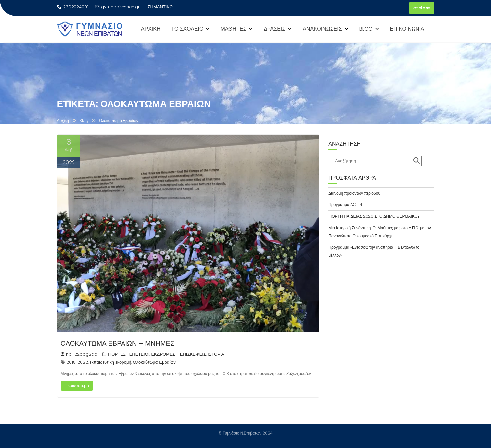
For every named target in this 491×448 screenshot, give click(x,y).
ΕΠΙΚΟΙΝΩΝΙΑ (407, 29)
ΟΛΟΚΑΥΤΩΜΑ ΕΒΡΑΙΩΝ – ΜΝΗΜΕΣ (118, 343)
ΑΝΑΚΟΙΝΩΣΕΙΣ (322, 29)
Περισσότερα (77, 386)
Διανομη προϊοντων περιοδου (354, 193)
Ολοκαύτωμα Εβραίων (154, 362)
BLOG (366, 29)
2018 (71, 362)
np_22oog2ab (79, 354)
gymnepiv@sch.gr (117, 7)
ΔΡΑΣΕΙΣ (274, 29)
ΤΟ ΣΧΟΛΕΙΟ (188, 29)
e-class (422, 8)
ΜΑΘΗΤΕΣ (233, 29)
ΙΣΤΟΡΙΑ (216, 354)
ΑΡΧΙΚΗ (151, 29)
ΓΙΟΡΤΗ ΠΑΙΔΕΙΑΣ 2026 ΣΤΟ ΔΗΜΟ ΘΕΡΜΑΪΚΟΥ (374, 216)
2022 (83, 362)
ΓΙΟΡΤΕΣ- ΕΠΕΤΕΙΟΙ (129, 354)
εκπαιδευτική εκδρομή (111, 362)
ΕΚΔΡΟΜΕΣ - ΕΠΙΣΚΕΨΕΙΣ (178, 354)
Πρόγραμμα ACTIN (345, 205)
